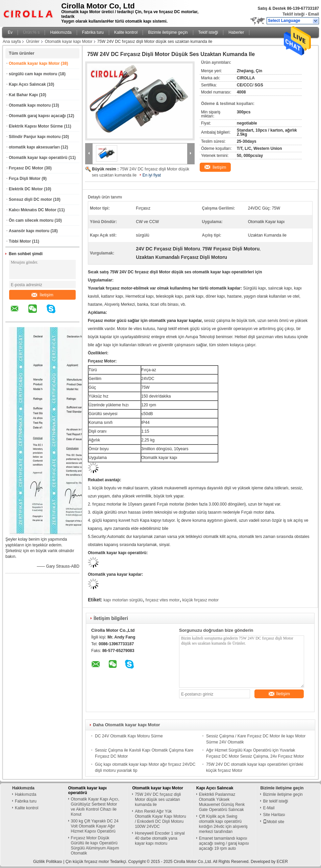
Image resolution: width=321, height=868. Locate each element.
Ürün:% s (31, 32)
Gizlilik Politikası (48, 862)
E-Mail (269, 808)
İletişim (42, 295)
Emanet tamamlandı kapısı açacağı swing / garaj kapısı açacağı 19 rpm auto (224, 843)
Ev (10, 32)
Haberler (236, 32)
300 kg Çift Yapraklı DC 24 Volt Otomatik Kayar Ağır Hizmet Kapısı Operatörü (95, 826)
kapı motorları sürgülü (123, 600)
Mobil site (274, 822)
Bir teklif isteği (275, 801)
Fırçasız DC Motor (26, 168)
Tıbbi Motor (20, 241)
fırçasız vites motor (163, 600)
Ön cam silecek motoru (31, 220)
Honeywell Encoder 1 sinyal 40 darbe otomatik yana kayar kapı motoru (160, 838)
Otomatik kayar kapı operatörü (38, 158)
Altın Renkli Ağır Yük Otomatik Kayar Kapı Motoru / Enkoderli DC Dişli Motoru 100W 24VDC (160, 819)
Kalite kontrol (126, 32)
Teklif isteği (293, 14)
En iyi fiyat (152, 175)
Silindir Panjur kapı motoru (35, 137)
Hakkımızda (61, 32)
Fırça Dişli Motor (25, 179)
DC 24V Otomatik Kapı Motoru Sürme (129, 736)
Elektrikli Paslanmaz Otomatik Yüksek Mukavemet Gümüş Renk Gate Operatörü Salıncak (222, 802)
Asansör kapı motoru (29, 231)
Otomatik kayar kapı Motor (69, 42)
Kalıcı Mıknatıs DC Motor (33, 210)
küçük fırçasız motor (201, 600)
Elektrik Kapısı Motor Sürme (36, 126)
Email (314, 14)
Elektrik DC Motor (26, 189)
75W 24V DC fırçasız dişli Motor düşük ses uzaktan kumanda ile (158, 799)
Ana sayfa (12, 42)
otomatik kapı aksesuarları (34, 147)
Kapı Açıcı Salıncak (27, 84)
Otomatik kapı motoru (30, 105)
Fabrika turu (93, 32)
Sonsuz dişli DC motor (30, 199)
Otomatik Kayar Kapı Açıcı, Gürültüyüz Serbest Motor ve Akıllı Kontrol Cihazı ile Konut (95, 807)
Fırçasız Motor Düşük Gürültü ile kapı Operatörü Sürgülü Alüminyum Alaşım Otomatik (95, 846)
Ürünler (33, 42)
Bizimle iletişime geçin (168, 32)
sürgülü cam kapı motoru (33, 74)
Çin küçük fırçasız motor (87, 862)
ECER (282, 862)
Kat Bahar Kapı (23, 95)
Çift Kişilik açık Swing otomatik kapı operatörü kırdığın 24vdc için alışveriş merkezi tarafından (223, 824)
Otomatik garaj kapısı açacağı (37, 116)
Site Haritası (274, 815)
